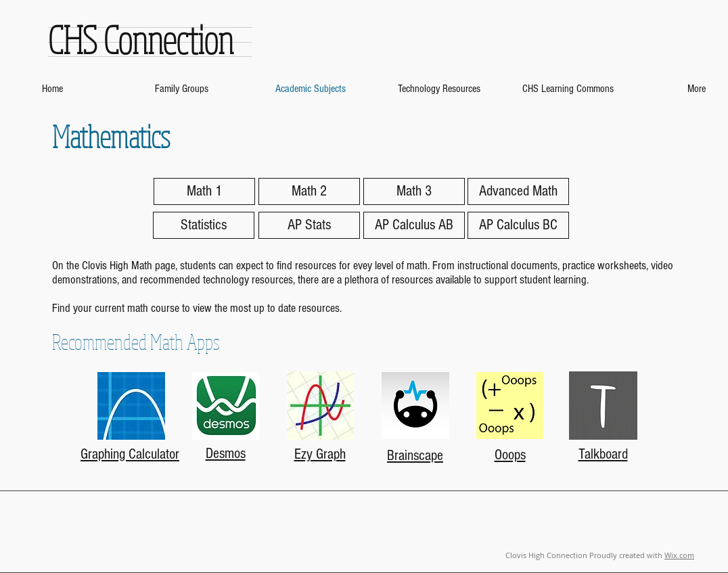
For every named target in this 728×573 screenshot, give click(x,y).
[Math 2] (309, 191)
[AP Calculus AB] (414, 225)
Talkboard (603, 454)
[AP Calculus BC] (518, 225)
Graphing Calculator (130, 454)
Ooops (510, 455)
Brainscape (415, 456)
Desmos (226, 454)
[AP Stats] (309, 225)
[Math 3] (414, 191)
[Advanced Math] (518, 191)
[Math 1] (204, 191)
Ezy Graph (320, 454)
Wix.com (679, 555)
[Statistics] (204, 225)
